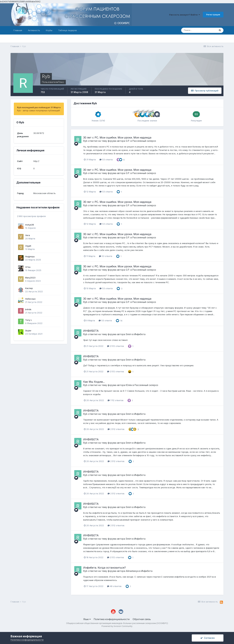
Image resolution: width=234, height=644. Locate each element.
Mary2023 (30, 278)
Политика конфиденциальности (112, 619)
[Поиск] (199, 30)
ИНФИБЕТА (91, 331)
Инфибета (140, 334)
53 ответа (106, 159)
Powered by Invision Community (117, 626)
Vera (28, 235)
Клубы (49, 30)
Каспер (29, 288)
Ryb (85, 141)
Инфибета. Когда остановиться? (104, 568)
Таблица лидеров (68, 30)
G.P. (128, 141)
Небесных (30, 299)
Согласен (208, 638)
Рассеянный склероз (144, 141)
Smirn (129, 334)
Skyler (28, 331)
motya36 (30, 225)
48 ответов (114, 586)
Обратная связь (142, 619)
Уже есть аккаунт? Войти (184, 15)
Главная (18, 30)
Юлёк (129, 385)
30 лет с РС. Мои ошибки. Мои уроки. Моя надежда (117, 137)
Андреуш (30, 256)
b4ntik (28, 309)
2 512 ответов (116, 346)
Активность (34, 30)
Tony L (29, 320)
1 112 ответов (116, 400)
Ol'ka (28, 267)
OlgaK (28, 246)
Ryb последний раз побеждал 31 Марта (39, 107)
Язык (87, 619)
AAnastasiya (132, 571)
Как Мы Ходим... (94, 382)
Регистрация (213, 14)
